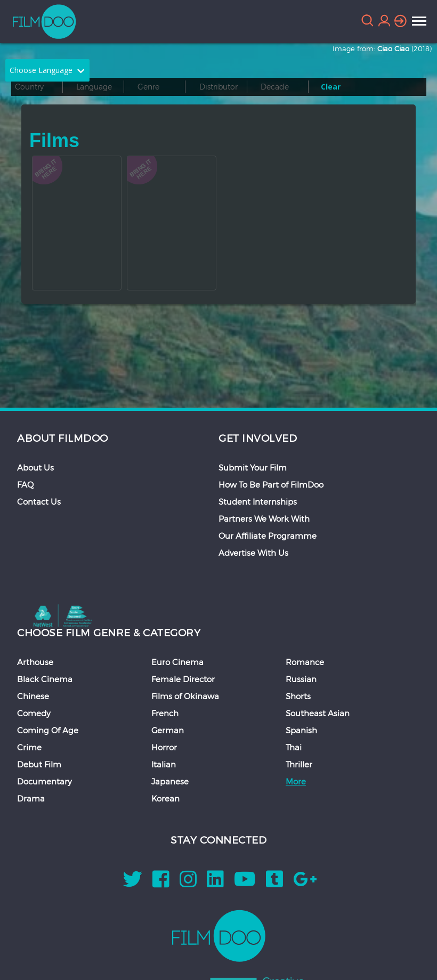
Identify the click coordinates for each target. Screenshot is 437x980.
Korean (165, 798)
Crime (29, 747)
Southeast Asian (318, 713)
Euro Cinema (177, 662)
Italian (164, 764)
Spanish (301, 730)
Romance (305, 662)
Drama (31, 798)
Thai (294, 747)
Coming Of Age (48, 730)
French (165, 713)
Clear (331, 87)
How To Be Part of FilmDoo (271, 484)
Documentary (44, 781)
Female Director (183, 679)
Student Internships (258, 501)
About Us (35, 467)
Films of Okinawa (185, 696)
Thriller (299, 764)
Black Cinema (45, 679)
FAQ (25, 484)
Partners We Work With (264, 519)
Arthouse (35, 662)
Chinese (33, 696)
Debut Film (39, 764)
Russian (301, 679)
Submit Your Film (253, 467)
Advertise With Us (253, 553)
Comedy (34, 713)
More (296, 781)
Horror (164, 747)
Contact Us (39, 501)
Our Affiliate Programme (268, 536)
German (168, 730)
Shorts (298, 696)
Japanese (170, 781)
